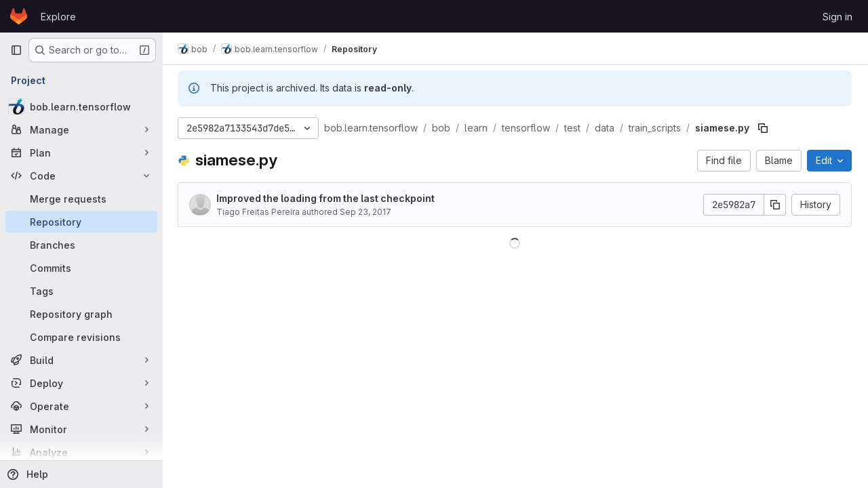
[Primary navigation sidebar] (16, 50)
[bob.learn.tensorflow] (81, 106)
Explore (58, 17)
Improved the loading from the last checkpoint (327, 198)
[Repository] (81, 222)
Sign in (837, 17)
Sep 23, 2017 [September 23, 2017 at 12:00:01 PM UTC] (367, 212)
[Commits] (81, 268)
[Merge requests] (81, 199)
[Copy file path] (764, 128)
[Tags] (81, 291)
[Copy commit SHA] (775, 205)
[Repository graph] (81, 314)
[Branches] (81, 245)
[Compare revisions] (81, 337)
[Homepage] (19, 16)
